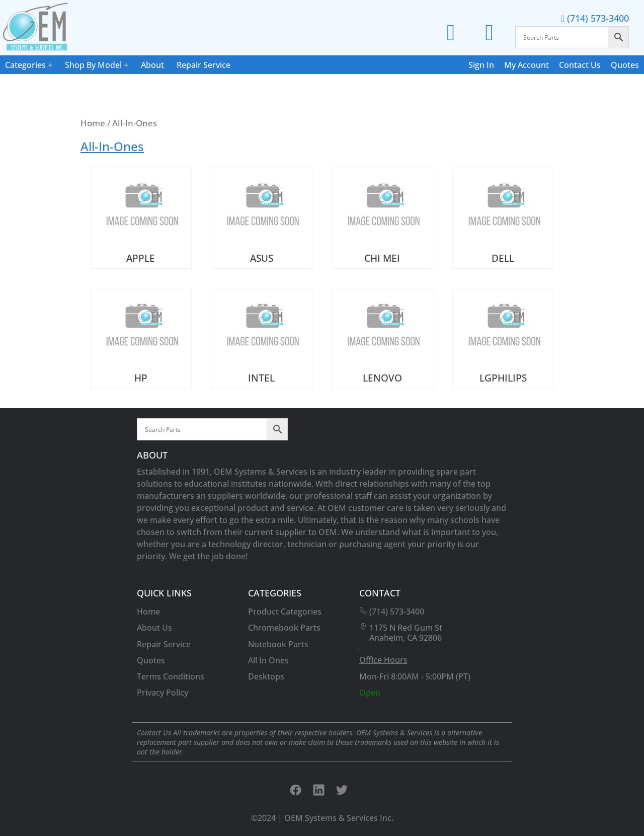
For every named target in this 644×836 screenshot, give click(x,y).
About (152, 65)
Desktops (266, 676)
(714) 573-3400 (595, 18)
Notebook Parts (278, 644)
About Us (154, 628)
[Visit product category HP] (141, 338)
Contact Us (580, 65)
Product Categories (285, 612)
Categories (25, 65)
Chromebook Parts (284, 628)
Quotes (625, 65)
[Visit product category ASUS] (262, 218)
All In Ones (268, 660)
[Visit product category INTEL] (262, 338)
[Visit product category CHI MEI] (382, 218)
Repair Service (204, 65)
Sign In (481, 65)
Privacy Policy (163, 693)
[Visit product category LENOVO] (382, 338)
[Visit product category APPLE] (141, 218)
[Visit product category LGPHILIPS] (503, 338)
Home (93, 123)
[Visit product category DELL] (503, 218)
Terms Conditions (171, 676)
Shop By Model (93, 65)
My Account (527, 65)
